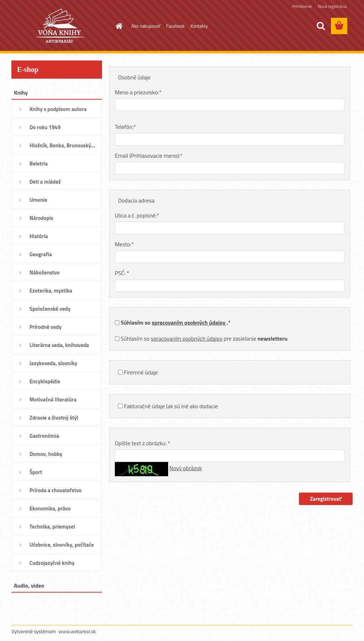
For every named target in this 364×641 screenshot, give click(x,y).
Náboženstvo (45, 272)
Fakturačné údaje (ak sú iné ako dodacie (171, 406)
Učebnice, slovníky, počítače (62, 545)
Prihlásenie (302, 6)
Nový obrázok (186, 468)
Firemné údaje (141, 372)
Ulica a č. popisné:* (137, 215)
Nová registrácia (332, 6)
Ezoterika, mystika (51, 291)
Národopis (41, 218)
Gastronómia (44, 436)
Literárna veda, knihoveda (59, 345)
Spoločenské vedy (50, 309)
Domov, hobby (46, 454)
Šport (36, 472)
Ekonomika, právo (50, 508)
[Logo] (60, 26)
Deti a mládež (45, 182)
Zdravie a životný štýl (54, 418)
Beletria (39, 164)
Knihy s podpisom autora (58, 109)
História (39, 236)
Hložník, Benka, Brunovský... (62, 145)
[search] (321, 26)
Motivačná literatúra (53, 400)
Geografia (41, 254)
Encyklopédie (45, 381)
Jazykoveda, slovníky (53, 363)
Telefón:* (125, 127)
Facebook (176, 26)
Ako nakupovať (146, 26)
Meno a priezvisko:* (138, 92)
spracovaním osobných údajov (189, 322)
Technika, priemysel (52, 527)
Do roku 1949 (45, 127)
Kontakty (199, 26)
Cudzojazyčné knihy (52, 563)
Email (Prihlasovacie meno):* (149, 156)
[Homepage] (118, 26)
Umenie (38, 200)
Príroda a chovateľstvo (56, 490)
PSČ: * (122, 273)
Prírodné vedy (45, 327)
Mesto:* (124, 244)
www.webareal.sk (77, 631)
